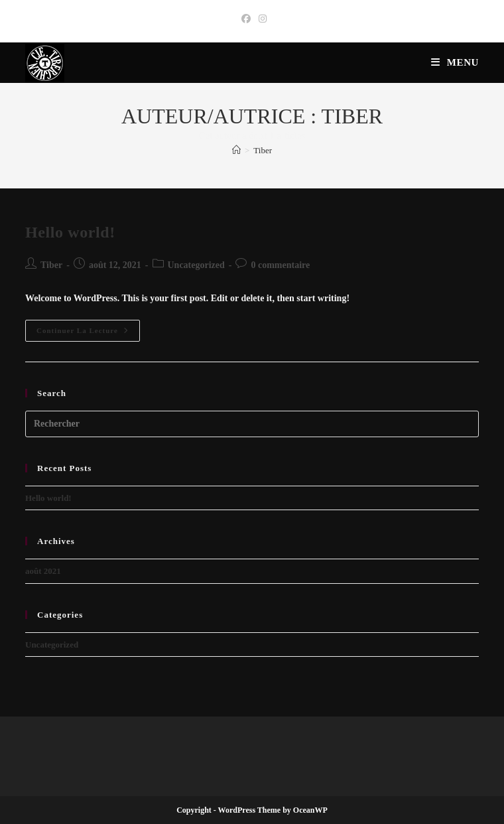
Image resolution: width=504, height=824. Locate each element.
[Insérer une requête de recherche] (252, 424)
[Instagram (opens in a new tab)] (261, 19)
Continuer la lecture (88, 334)
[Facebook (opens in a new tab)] (246, 19)
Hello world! (70, 232)
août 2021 (43, 571)
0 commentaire (280, 265)
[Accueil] (236, 150)
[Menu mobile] (455, 62)
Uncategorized (196, 265)
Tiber (263, 150)
